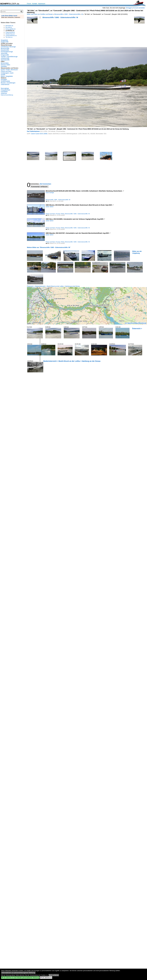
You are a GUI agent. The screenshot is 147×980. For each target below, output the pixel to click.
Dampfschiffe (5, 50)
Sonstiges (4, 80)
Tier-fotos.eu (9, 37)
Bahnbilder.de (9, 26)
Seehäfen (4, 66)
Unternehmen (5, 84)
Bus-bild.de (9, 27)
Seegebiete (4, 40)
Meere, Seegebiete (7, 76)
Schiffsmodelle (5, 81)
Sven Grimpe (50, 193)
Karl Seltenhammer (33, 131)
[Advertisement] (39, 34)
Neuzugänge (5, 88)
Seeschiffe (4, 53)
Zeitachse (4, 93)
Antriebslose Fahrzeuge (8, 47)
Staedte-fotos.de (10, 34)
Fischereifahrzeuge (7, 52)
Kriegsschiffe (5, 55)
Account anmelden (139, 8)
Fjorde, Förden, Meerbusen (9, 70)
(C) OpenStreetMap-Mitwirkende (136, 323)
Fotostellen (4, 92)
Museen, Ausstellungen (8, 83)
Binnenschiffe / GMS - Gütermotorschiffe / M (60, 17)
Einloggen (129, 8)
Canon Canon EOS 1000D (39, 134)
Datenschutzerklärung (7, 95)
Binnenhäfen (5, 63)
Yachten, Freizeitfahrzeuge (9, 57)
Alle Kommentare (45, 184)
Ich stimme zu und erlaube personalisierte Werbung (20, 978)
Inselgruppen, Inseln (7, 73)
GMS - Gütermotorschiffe (72, 14)
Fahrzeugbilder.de (10, 29)
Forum (29, 4)
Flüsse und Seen (6, 71)
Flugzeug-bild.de (10, 32)
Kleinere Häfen (5, 65)
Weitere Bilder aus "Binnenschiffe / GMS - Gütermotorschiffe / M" (49, 247)
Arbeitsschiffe (5, 58)
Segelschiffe (5, 42)
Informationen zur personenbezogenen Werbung (18, 973)
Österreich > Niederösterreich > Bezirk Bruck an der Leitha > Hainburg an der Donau (53, 286)
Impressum (42, 4)
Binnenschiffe (59, 14)
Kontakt (35, 4)
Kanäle (3, 75)
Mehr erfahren (54, 975)
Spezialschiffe (5, 60)
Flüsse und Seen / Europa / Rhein (55, 214)
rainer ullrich (50, 207)
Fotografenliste (5, 90)
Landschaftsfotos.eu (11, 36)
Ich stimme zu (46, 978)
